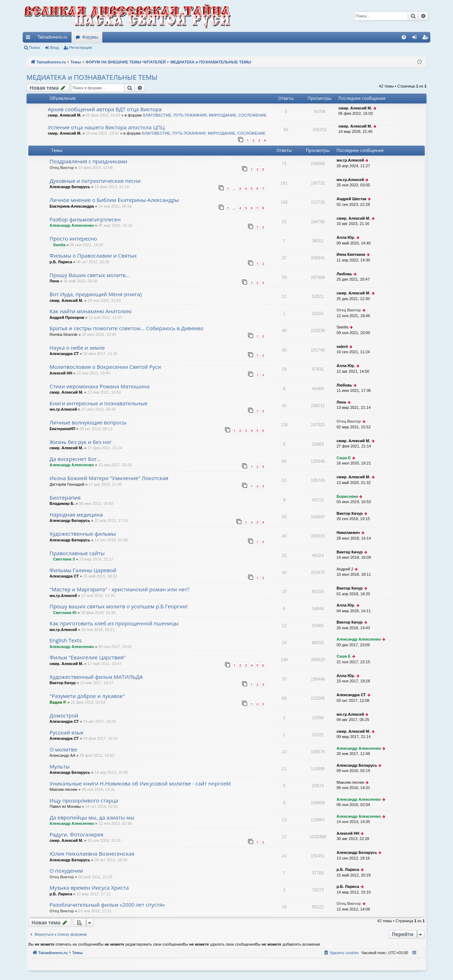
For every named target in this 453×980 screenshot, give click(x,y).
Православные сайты (77, 553)
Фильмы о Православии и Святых (93, 255)
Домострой (64, 715)
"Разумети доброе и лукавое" (87, 696)
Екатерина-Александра (72, 206)
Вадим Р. (58, 702)
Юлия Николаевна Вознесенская (92, 854)
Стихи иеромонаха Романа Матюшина (100, 386)
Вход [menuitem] (416, 39)
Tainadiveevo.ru (52, 37)
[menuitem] (404, 37)
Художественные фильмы (83, 534)
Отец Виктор (62, 168)
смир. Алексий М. (65, 115)
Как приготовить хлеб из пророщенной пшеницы (114, 623)
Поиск (34, 47)
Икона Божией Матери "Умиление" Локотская (109, 478)
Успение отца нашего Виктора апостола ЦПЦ (106, 127)
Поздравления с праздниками (88, 161)
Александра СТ (64, 354)
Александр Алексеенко (72, 225)
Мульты (60, 766)
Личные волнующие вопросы (88, 422)
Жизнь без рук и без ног (81, 442)
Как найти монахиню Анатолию (91, 311)
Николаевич (348, 533)
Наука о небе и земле (77, 348)
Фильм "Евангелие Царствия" (88, 657)
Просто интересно (73, 238)
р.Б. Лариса (61, 262)
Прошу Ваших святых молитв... (90, 275)
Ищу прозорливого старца (84, 800)
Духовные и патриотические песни (95, 181)
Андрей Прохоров (67, 317)
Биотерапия (65, 497)
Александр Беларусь (70, 187)
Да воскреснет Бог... (75, 459)
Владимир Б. (62, 503)
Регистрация (81, 47)
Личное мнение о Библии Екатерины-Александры (114, 200)
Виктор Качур (350, 513)
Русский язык (67, 732)
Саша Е (344, 458)
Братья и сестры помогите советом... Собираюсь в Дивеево (127, 328)
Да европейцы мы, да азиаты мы (92, 817)
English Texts (66, 640)
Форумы (90, 37)
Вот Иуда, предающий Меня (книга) (96, 294)
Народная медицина (76, 514)
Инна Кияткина (351, 254)
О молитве (63, 749)
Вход (55, 47)
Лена (54, 281)
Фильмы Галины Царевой (83, 570)
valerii (342, 347)
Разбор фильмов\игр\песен (85, 219)
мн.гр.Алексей (350, 160)
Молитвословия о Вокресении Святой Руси (105, 367)
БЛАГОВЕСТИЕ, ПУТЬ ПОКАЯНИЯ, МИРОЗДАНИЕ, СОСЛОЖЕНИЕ (205, 115)
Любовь (344, 274)
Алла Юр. (346, 237)
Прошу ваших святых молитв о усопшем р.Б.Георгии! (119, 606)
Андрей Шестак (351, 199)
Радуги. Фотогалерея (76, 834)
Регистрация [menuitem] (426, 39)
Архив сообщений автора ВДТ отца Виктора (105, 109)
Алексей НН (61, 373)
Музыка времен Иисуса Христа (89, 888)
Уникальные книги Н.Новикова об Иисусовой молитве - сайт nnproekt (140, 783)
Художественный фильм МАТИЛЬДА (96, 677)
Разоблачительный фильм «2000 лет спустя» (107, 905)
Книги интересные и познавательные (99, 403)
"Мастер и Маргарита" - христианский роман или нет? (120, 589)
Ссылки (29, 39)
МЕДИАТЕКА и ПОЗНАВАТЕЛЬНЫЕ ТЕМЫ (92, 77)
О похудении (66, 871)
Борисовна (347, 496)
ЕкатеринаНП (62, 429)
